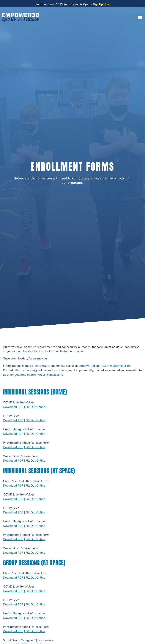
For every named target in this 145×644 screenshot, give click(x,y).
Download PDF (13, 407)
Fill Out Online (35, 407)
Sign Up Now (101, 4)
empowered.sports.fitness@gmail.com (105, 366)
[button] (140, 17)
